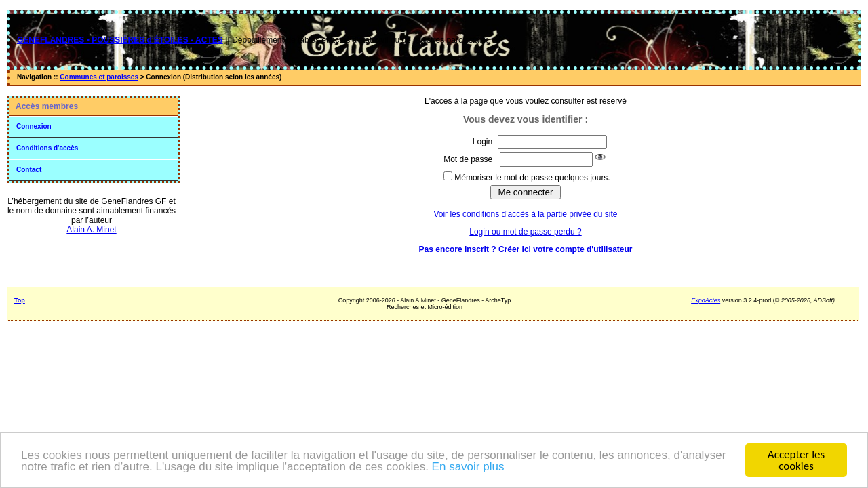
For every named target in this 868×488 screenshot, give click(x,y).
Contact (29, 170)
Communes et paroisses (99, 77)
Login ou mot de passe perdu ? (525, 232)
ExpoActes (706, 300)
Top (20, 300)
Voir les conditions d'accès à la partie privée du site (525, 214)
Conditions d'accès (47, 148)
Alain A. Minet (91, 230)
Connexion (34, 126)
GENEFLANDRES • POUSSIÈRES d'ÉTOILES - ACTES (120, 40)
